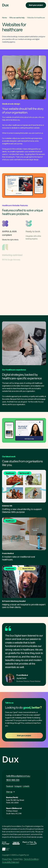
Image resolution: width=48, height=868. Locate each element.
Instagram (18, 786)
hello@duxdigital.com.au (18, 776)
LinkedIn (26, 786)
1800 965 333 (13, 780)
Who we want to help (17, 18)
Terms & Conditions (31, 859)
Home (4, 18)
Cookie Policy (18, 859)
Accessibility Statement (11, 862)
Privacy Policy (7, 859)
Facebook (10, 786)
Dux (10, 759)
